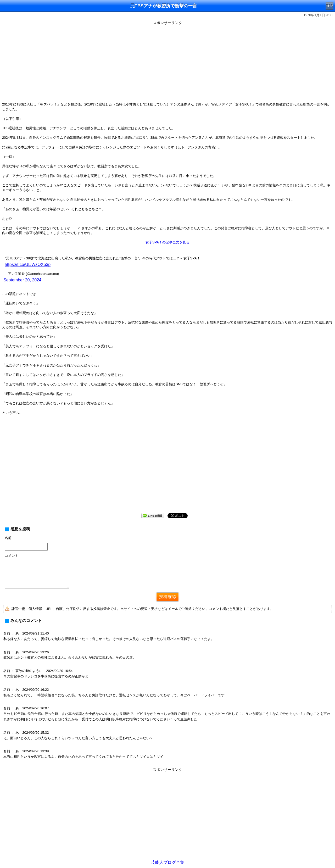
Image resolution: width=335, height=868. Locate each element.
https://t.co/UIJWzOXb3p (28, 265)
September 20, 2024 (22, 280)
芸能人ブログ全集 (167, 862)
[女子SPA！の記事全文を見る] (167, 242)
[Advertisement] (167, 63)
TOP (330, 6)
